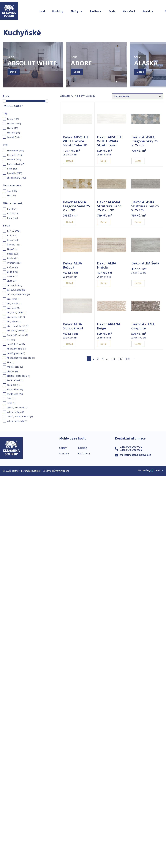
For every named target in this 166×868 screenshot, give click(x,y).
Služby (77, 11)
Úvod (42, 11)
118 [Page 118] (128, 359)
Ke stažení (129, 11)
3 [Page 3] (98, 359)
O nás (112, 11)
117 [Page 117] (120, 359)
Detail (14, 72)
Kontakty (148, 11)
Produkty (58, 11)
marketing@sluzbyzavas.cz (135, 455)
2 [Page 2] (93, 359)
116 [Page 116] (113, 359)
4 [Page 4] (102, 359)
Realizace (96, 11)
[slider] (4, 101)
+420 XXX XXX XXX (131, 447)
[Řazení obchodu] (137, 96)
